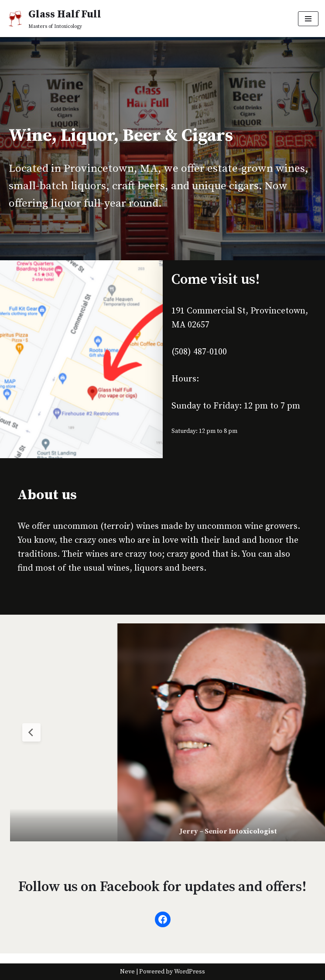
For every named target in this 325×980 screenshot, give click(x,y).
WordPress (190, 972)
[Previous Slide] (31, 732)
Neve (127, 972)
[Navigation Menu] (308, 19)
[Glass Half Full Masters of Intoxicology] (54, 19)
